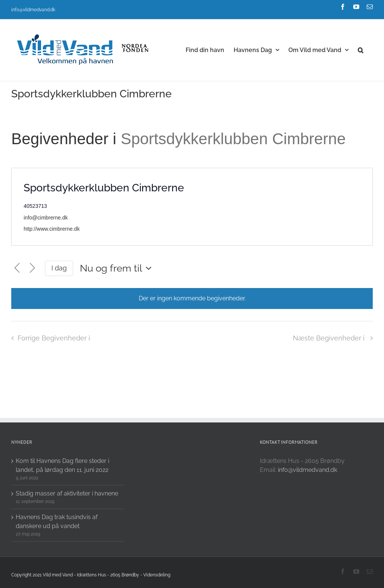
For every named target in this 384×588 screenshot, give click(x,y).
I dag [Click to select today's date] (59, 268)
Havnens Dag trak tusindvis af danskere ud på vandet (57, 522)
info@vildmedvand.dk (33, 10)
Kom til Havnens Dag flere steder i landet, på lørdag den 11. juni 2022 (62, 465)
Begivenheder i (66, 139)
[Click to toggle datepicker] (118, 268)
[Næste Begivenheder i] (32, 268)
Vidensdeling (157, 575)
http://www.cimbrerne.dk (52, 229)
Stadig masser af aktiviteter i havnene (67, 493)
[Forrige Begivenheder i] (17, 268)
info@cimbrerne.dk (46, 218)
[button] (361, 49)
